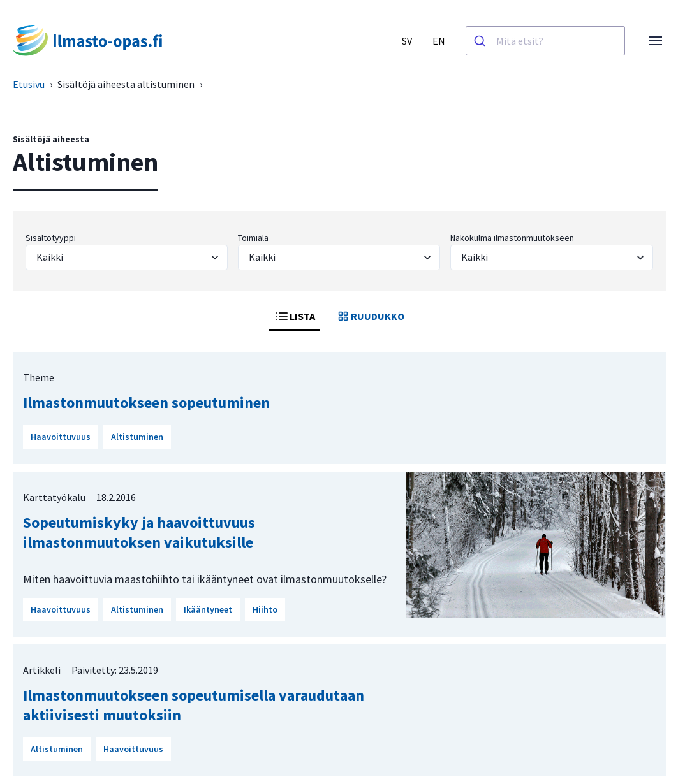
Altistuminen (137, 437)
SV (407, 41)
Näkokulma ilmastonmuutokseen (512, 238)
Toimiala (253, 238)
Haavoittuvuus (61, 437)
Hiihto (265, 609)
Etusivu (29, 84)
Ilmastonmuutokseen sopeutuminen (146, 403)
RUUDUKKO (370, 316)
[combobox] (545, 41)
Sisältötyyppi (51, 238)
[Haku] (481, 41)
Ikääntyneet (208, 609)
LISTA (295, 316)
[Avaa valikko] (656, 41)
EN (439, 41)
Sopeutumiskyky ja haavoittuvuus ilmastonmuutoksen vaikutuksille (139, 532)
